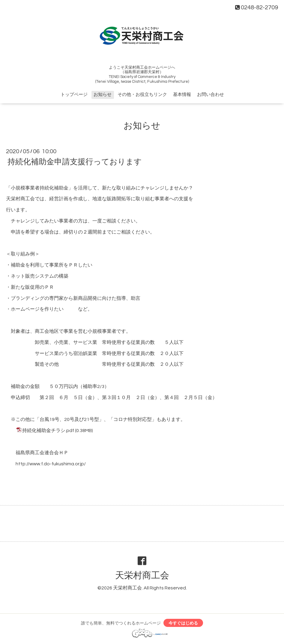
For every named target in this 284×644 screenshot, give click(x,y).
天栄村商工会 (142, 575)
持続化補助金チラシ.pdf (48, 431)
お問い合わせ (211, 95)
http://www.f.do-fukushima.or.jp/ (51, 464)
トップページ (74, 95)
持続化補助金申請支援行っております (75, 162)
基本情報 (182, 95)
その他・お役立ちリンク (142, 95)
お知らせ (103, 95)
